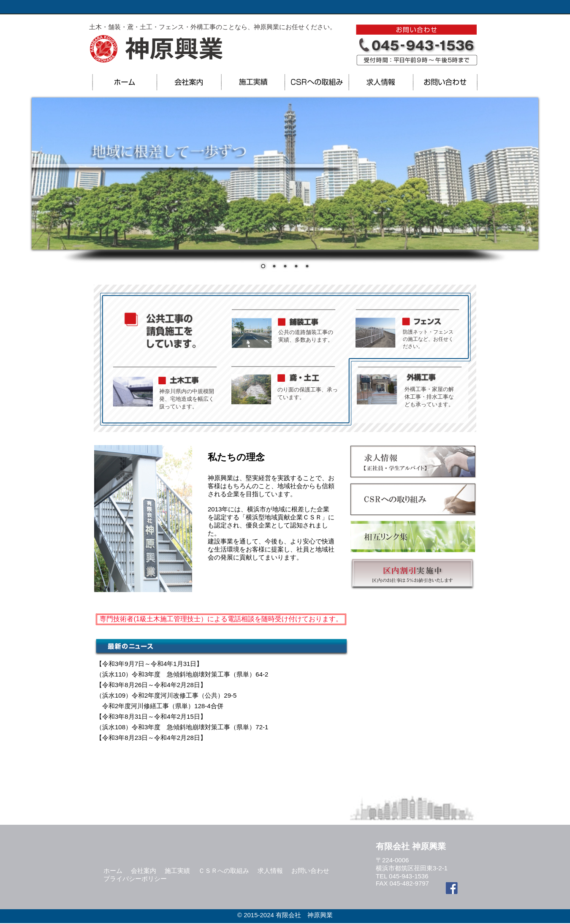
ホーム (113, 871)
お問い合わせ (310, 871)
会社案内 (144, 871)
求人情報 (270, 871)
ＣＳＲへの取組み (224, 871)
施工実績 (177, 871)
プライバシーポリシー (135, 879)
